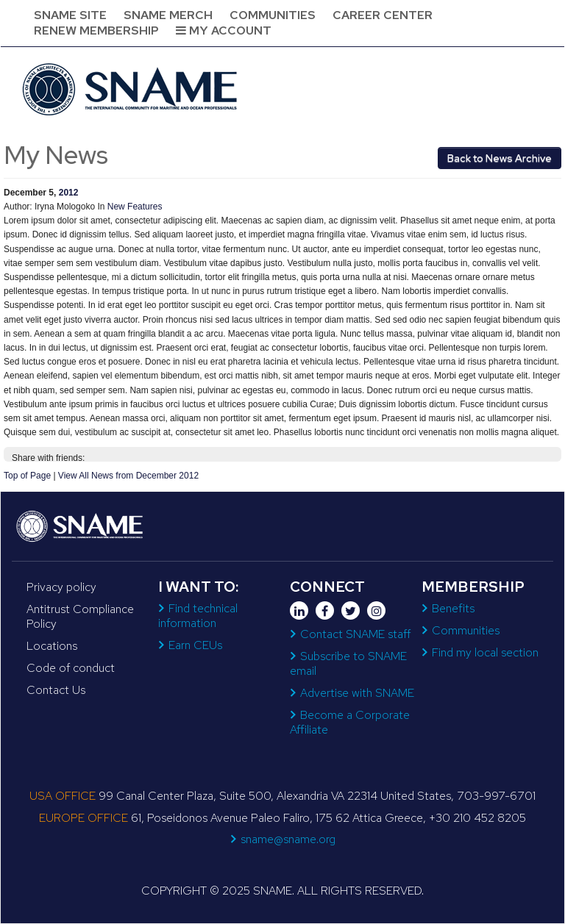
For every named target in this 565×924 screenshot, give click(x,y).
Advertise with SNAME (357, 693)
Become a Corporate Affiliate (350, 722)
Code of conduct (71, 668)
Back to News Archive (500, 158)
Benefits (453, 608)
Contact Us (56, 690)
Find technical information (198, 616)
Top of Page (27, 476)
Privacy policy (61, 587)
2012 (69, 193)
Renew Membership (96, 31)
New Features (135, 207)
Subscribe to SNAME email (348, 663)
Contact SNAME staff (355, 634)
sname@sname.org (288, 839)
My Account (224, 31)
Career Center (383, 15)
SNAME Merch (168, 15)
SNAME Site (70, 15)
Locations (52, 646)
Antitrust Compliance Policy (80, 616)
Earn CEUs (195, 645)
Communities (273, 15)
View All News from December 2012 (128, 476)
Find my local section (485, 652)
